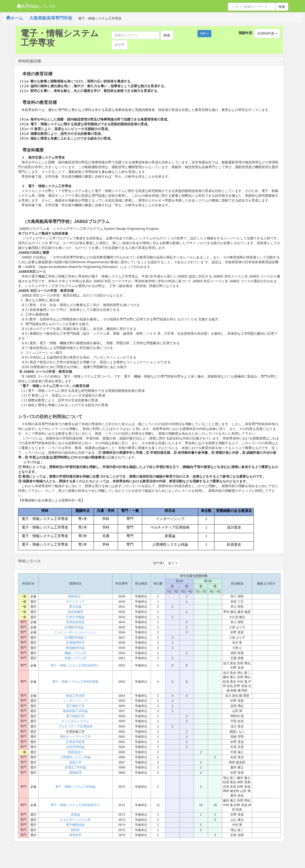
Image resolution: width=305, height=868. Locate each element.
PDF (204, 34)
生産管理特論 (75, 747)
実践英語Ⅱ (75, 752)
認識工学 (75, 762)
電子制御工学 (75, 716)
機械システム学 (75, 653)
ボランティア (75, 602)
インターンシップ (75, 701)
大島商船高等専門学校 (51, 18)
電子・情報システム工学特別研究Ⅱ (75, 805)
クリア (120, 45)
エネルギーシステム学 (75, 820)
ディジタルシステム (75, 721)
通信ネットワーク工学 (75, 737)
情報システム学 (75, 658)
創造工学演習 (75, 696)
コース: (158, 563)
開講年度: (246, 33)
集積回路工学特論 (75, 711)
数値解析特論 (75, 648)
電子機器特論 (75, 825)
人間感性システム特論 (75, 757)
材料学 (75, 830)
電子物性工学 (75, 706)
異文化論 (75, 607)
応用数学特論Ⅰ (75, 627)
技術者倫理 (75, 612)
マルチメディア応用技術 (75, 726)
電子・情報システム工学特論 (75, 787)
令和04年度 (267, 33)
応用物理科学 (75, 643)
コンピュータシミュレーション (75, 632)
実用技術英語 (75, 622)
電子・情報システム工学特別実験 (75, 682)
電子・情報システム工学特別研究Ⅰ (75, 665)
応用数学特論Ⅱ (75, 638)
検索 (282, 7)
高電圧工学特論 (75, 767)
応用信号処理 (75, 742)
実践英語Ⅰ (75, 596)
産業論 (75, 815)
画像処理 (75, 773)
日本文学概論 (75, 617)
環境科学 (75, 835)
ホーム (15, 18)
